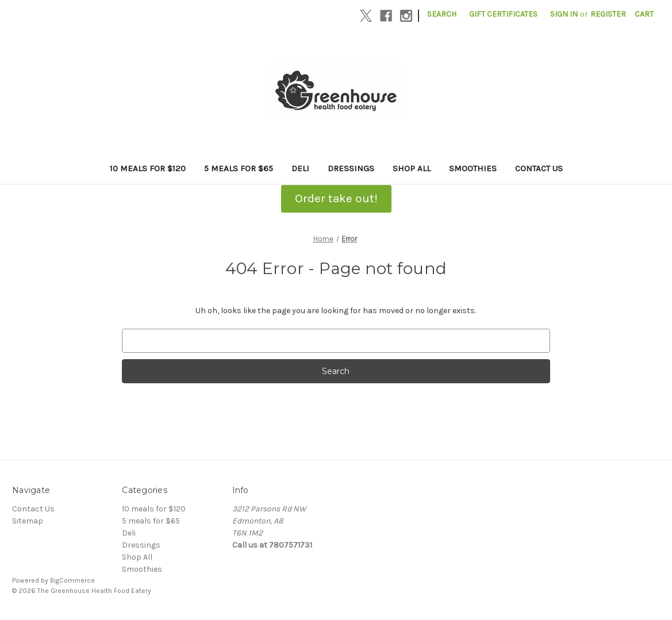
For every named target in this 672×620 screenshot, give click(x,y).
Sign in (564, 14)
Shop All (412, 168)
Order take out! (336, 198)
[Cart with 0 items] (644, 14)
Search (442, 14)
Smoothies (473, 168)
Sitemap (28, 521)
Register (608, 14)
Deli (300, 168)
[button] (336, 199)
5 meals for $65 (239, 168)
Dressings (351, 168)
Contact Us (539, 168)
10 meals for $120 (148, 168)
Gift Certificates (503, 14)
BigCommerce (72, 580)
